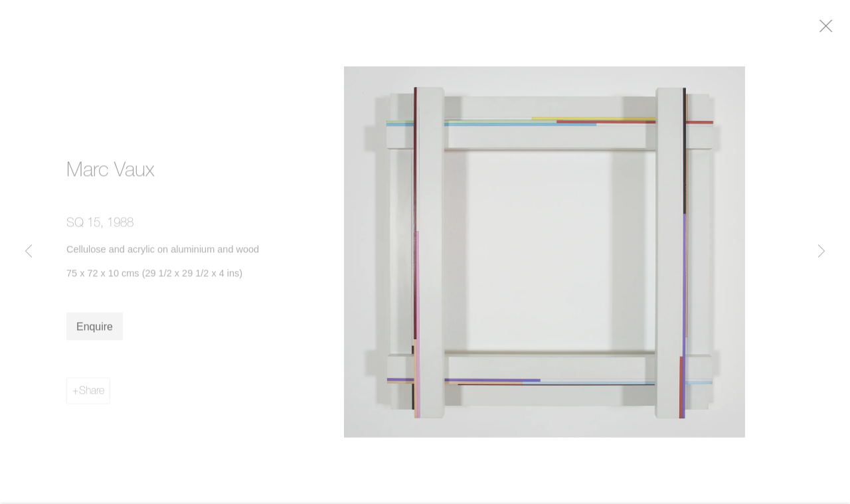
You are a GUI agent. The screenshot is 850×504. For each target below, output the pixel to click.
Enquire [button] (95, 330)
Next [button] (821, 252)
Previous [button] (29, 252)
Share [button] (92, 393)
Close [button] (833, 30)
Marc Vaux (111, 173)
